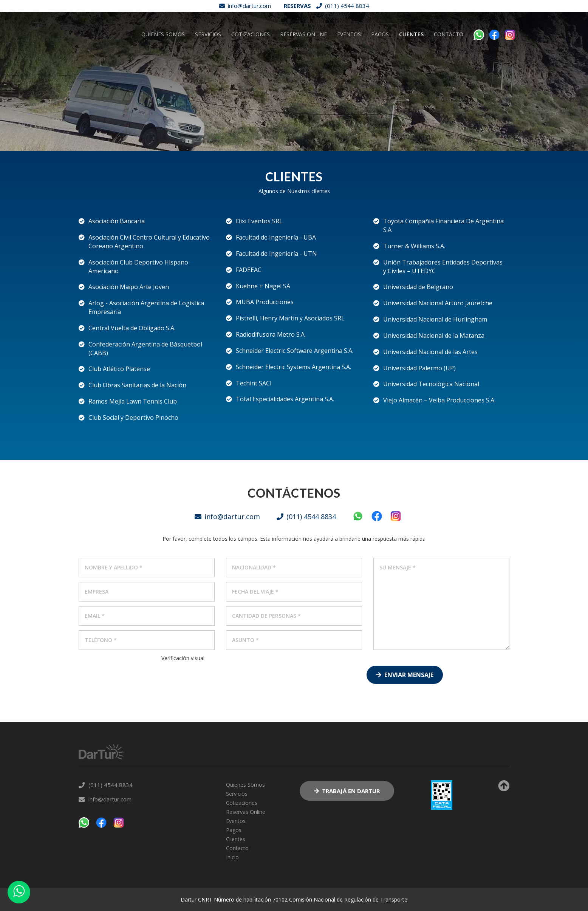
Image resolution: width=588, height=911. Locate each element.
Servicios (208, 73)
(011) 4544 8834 (341, 6)
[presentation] (184, 677)
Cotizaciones (251, 73)
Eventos (349, 73)
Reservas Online (303, 73)
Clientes (411, 73)
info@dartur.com (243, 6)
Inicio (232, 857)
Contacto (449, 73)
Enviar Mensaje (405, 675)
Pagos (380, 73)
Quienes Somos (163, 73)
